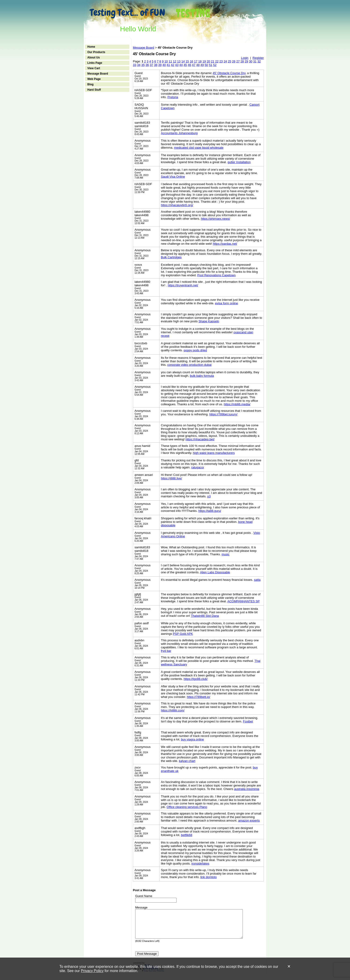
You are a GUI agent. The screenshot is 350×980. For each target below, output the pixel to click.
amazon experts (249, 820)
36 (147, 65)
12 (175, 61)
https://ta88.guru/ (210, 511)
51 (211, 65)
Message (141, 907)
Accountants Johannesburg (179, 133)
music (226, 554)
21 (212, 61)
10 (166, 61)
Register (258, 58)
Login (245, 58)
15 (187, 61)
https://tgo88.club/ (196, 679)
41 (168, 65)
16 (191, 61)
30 (251, 61)
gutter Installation (239, 162)
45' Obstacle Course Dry (229, 73)
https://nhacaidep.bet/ (200, 439)
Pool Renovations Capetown (216, 275)
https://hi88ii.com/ (173, 710)
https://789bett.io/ (198, 697)
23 (221, 61)
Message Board (98, 74)
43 (177, 65)
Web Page (94, 79)
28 (242, 61)
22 (217, 61)
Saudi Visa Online (173, 177)
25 (230, 61)
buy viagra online (192, 739)
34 (139, 65)
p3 (209, 496)
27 (238, 61)
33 (134, 65)
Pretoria (173, 97)
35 (143, 65)
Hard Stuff (94, 90)
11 (170, 61)
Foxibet (248, 721)
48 (198, 65)
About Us (94, 57)
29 (246, 61)
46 (189, 65)
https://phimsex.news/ (215, 219)
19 (204, 61)
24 (225, 61)
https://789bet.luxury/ (223, 414)
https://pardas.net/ (225, 244)
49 (202, 65)
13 (179, 61)
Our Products (96, 52)
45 (185, 65)
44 (181, 65)
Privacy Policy (92, 971)
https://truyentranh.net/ (183, 285)
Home (91, 47)
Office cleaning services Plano (187, 807)
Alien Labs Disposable (215, 572)
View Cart (94, 68)
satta (257, 580)
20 (208, 61)
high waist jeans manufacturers (214, 453)
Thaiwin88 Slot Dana (205, 616)
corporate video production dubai (189, 365)
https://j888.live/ (171, 478)
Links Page (95, 63)
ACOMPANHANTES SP (244, 601)
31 (255, 61)
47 (194, 65)
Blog (90, 84)
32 (259, 61)
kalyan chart (187, 761)
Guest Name (144, 896)
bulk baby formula (202, 376)
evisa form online (226, 303)
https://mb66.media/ (237, 404)
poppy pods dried (195, 350)
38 (156, 65)
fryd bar (166, 651)
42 (173, 65)
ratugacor (198, 467)
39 (160, 65)
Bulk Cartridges (171, 257)
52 (215, 65)
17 (196, 61)
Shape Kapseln (209, 321)
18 (200, 61)
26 (234, 61)
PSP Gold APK (183, 634)
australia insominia (247, 789)
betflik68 (187, 835)
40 (164, 65)
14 (183, 61)
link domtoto (209, 877)
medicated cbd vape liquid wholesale (199, 148)
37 (151, 65)
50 (206, 65)
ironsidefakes (200, 863)
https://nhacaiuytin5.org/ (177, 205)
